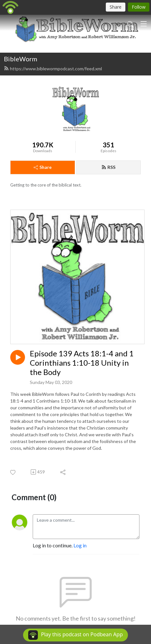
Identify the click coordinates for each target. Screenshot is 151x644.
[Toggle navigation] (144, 24)
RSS (108, 167)
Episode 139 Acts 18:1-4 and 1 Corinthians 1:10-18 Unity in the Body (82, 363)
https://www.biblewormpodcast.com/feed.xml (53, 69)
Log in (80, 545)
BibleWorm (21, 59)
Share (43, 167)
